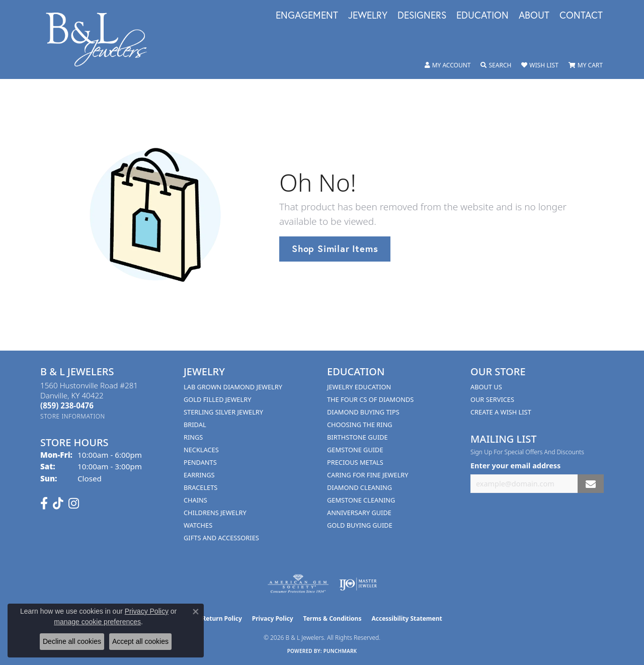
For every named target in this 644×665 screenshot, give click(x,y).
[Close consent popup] (196, 612)
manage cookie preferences (97, 622)
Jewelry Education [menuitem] (359, 387)
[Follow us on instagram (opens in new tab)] (74, 504)
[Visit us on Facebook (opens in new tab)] (44, 504)
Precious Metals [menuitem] (355, 462)
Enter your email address (515, 466)
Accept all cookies (140, 641)
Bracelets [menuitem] (200, 487)
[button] (448, 65)
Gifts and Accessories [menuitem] (221, 538)
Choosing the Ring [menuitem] (360, 425)
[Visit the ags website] (298, 584)
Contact (581, 16)
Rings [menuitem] (193, 437)
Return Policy (222, 618)
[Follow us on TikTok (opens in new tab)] (58, 504)
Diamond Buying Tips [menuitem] (363, 412)
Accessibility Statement (407, 618)
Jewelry (368, 16)
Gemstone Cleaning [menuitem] (361, 500)
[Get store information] (73, 416)
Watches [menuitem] (198, 525)
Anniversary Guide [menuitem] (359, 513)
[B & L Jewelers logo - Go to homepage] (102, 39)
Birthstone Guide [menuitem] (357, 437)
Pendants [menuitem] (200, 462)
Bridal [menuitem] (195, 425)
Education (482, 16)
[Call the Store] (67, 405)
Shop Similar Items (335, 248)
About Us (486, 387)
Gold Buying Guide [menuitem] (360, 525)
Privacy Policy (273, 618)
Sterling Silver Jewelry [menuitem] (223, 412)
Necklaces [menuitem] (201, 450)
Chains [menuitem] (195, 500)
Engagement (307, 16)
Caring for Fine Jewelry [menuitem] (368, 475)
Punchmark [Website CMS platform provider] (340, 651)
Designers (422, 16)
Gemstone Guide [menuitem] (355, 450)
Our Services (492, 399)
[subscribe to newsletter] (591, 484)
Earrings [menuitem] (199, 475)
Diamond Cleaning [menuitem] (359, 487)
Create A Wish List (501, 412)
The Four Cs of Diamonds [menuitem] (370, 399)
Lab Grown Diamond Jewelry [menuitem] (233, 387)
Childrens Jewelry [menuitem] (215, 513)
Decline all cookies (72, 641)
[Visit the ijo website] (358, 584)
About (534, 16)
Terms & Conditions (333, 618)
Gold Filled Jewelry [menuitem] (217, 399)
